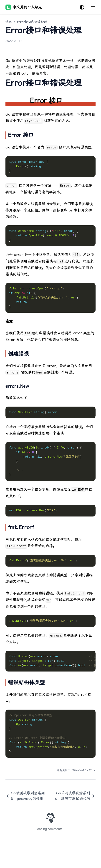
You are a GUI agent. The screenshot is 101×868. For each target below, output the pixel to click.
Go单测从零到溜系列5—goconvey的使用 (25, 796)
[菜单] (93, 7)
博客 (9, 22)
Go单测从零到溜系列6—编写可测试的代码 (75, 796)
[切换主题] (82, 7)
